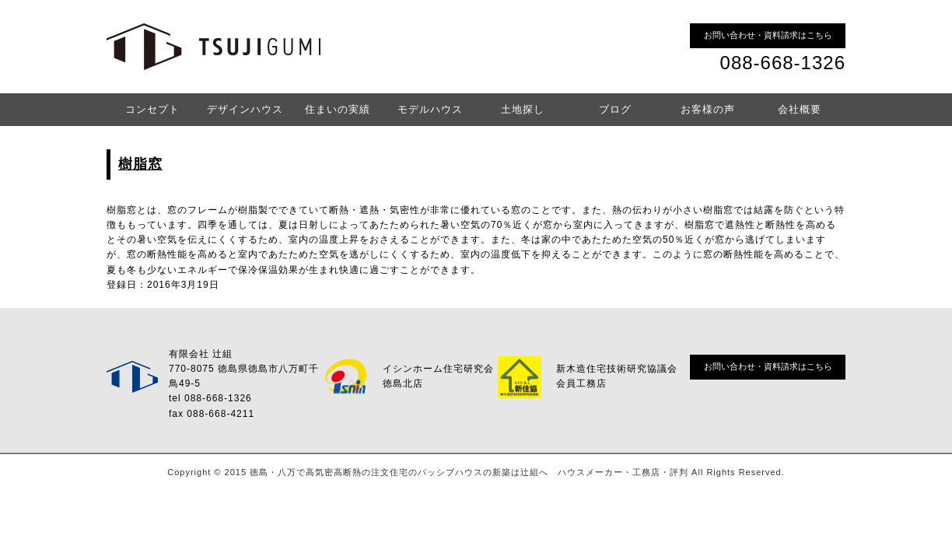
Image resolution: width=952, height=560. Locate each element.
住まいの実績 (338, 109)
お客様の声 (708, 109)
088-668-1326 (783, 63)
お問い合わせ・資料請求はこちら (768, 35)
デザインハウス (245, 109)
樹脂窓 (140, 164)
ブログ (615, 109)
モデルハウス (430, 109)
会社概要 (800, 109)
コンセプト (152, 109)
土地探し (523, 109)
